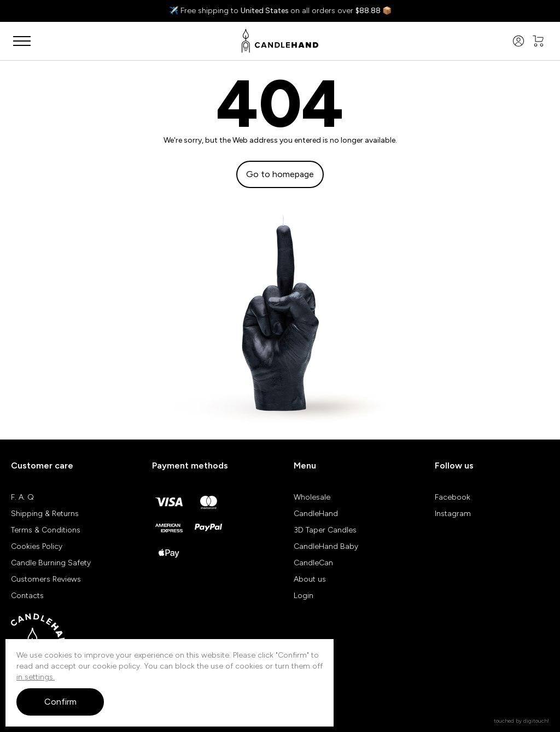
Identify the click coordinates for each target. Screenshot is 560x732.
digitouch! (536, 721)
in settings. (36, 677)
